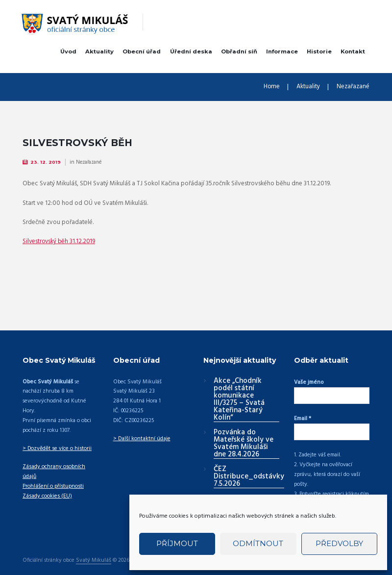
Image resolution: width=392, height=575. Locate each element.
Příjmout (177, 543)
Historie (319, 51)
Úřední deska (191, 51)
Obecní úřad (142, 51)
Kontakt (353, 51)
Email (303, 416)
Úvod (68, 51)
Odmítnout (258, 543)
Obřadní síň (239, 51)
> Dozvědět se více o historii (57, 448)
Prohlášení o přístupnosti (52, 476)
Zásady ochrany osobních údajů (60, 466)
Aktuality (99, 51)
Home (271, 87)
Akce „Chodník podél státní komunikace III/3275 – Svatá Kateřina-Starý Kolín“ (239, 399)
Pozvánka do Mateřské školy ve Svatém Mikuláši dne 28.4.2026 (244, 443)
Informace (282, 51)
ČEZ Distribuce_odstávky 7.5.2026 (249, 476)
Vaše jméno (309, 382)
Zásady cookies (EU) (46, 486)
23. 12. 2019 (46, 162)
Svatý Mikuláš (93, 550)
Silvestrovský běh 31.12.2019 (60, 241)
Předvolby (339, 543)
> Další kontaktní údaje (141, 438)
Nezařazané (353, 87)
